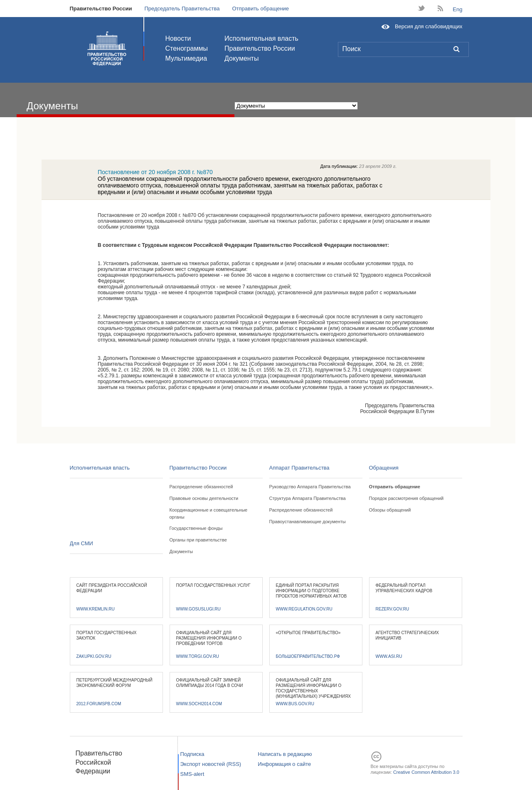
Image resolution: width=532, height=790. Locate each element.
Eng (457, 9)
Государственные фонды (196, 528)
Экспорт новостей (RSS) (211, 764)
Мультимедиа (186, 58)
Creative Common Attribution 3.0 (426, 772)
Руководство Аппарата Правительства (310, 487)
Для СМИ (81, 543)
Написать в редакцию (285, 754)
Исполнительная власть (261, 38)
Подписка (192, 754)
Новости (178, 38)
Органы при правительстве (198, 540)
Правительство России (101, 9)
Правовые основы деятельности (204, 498)
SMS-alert (192, 774)
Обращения (384, 468)
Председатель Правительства (182, 9)
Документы (241, 58)
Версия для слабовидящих (429, 26)
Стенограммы (187, 48)
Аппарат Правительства (299, 468)
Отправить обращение (260, 9)
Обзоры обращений (390, 510)
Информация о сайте (284, 764)
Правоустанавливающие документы (308, 522)
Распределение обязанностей (201, 487)
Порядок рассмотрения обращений (406, 498)
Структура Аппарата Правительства (308, 498)
